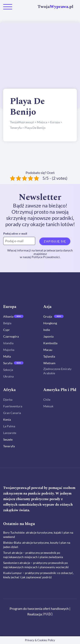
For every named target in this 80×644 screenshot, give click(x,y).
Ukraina (8, 376)
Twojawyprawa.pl (17, 488)
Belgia (7, 323)
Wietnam (49, 363)
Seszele (8, 439)
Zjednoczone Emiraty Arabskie (57, 371)
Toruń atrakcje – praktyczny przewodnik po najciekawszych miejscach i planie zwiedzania (33, 555)
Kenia (7, 419)
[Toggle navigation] (8, 7)
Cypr (7, 330)
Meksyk (48, 406)
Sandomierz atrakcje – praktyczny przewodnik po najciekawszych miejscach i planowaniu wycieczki (36, 565)
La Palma (9, 426)
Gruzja (48, 316)
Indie (47, 330)
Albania (8, 316)
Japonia (48, 336)
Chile (47, 400)
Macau (48, 350)
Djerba (8, 400)
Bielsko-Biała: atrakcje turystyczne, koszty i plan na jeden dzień (37, 545)
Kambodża (50, 343)
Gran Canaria (12, 413)
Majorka (9, 350)
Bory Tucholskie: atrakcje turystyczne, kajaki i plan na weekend (38, 535)
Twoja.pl (55, 7)
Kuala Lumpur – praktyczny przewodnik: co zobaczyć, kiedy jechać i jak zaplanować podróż (38, 575)
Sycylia (8, 363)
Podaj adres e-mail (15, 234)
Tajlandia (49, 356)
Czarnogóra (11, 336)
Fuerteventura (13, 406)
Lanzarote (10, 433)
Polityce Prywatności (46, 257)
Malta (7, 356)
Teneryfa (9, 446)
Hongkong (50, 323)
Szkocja (8, 370)
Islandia (8, 343)
